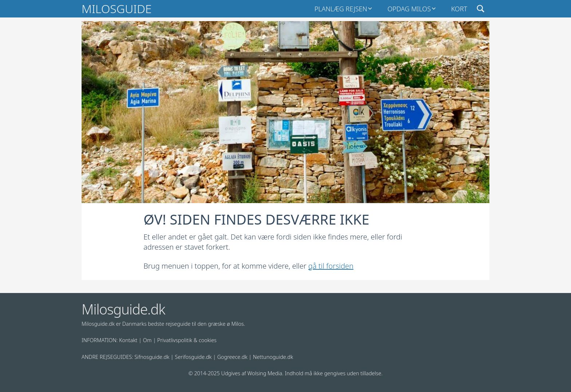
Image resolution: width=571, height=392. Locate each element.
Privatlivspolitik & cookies (187, 340)
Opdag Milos (409, 9)
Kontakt (128, 340)
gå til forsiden (331, 266)
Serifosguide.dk (193, 357)
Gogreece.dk (232, 357)
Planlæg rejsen (341, 9)
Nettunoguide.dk (273, 357)
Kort (459, 9)
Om (147, 340)
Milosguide (117, 9)
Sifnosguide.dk (152, 357)
